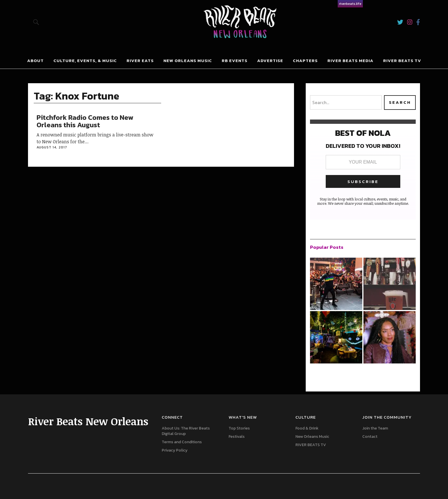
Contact (370, 437)
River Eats (140, 60)
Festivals (237, 437)
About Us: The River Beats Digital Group (186, 431)
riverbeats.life (350, 4)
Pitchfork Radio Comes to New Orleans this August (85, 121)
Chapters (305, 60)
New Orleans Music (188, 60)
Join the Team (375, 428)
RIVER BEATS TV (402, 60)
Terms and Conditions (182, 442)
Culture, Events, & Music (85, 60)
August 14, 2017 (52, 147)
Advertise (270, 60)
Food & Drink (307, 428)
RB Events (235, 60)
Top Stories (239, 428)
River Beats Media (350, 60)
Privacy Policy (175, 450)
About (35, 60)
